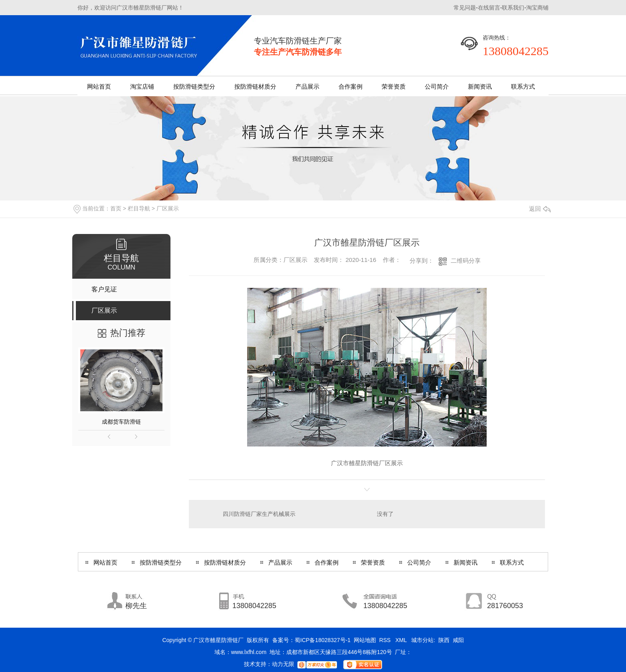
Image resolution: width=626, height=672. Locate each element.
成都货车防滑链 (121, 422)
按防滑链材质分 (255, 86)
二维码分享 (466, 261)
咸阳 (458, 640)
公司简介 (437, 86)
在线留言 (489, 8)
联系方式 (523, 86)
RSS (386, 640)
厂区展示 (168, 208)
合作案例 (351, 86)
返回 (540, 209)
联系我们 (513, 8)
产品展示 (307, 86)
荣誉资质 (394, 86)
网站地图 (365, 640)
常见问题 (465, 8)
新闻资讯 (480, 86)
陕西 (444, 640)
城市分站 (422, 640)
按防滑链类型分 (194, 86)
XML (402, 640)
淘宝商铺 (537, 8)
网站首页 (99, 86)
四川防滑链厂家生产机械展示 (259, 514)
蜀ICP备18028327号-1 (323, 640)
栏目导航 (139, 208)
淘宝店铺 (142, 86)
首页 (116, 208)
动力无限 (283, 664)
